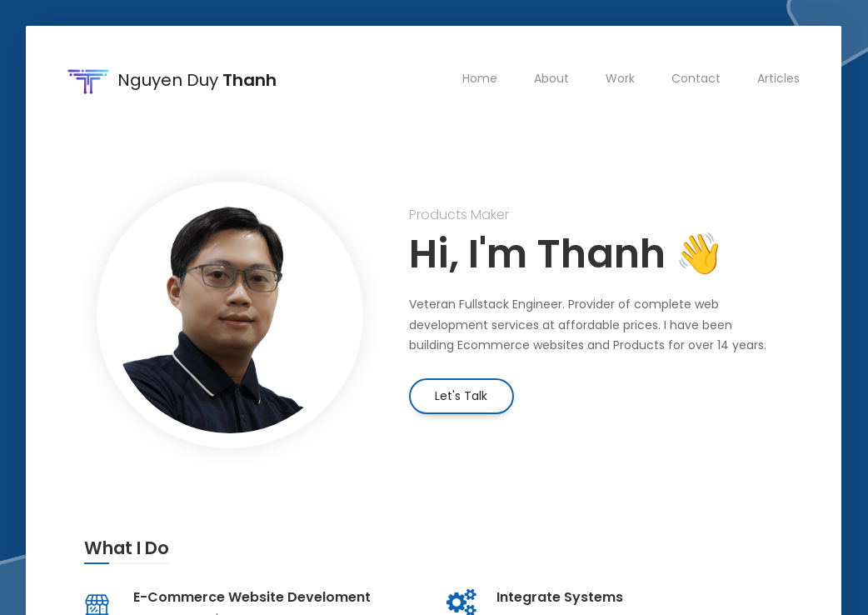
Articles (779, 78)
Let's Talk (461, 396)
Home (481, 78)
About (552, 78)
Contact (697, 78)
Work (621, 78)
